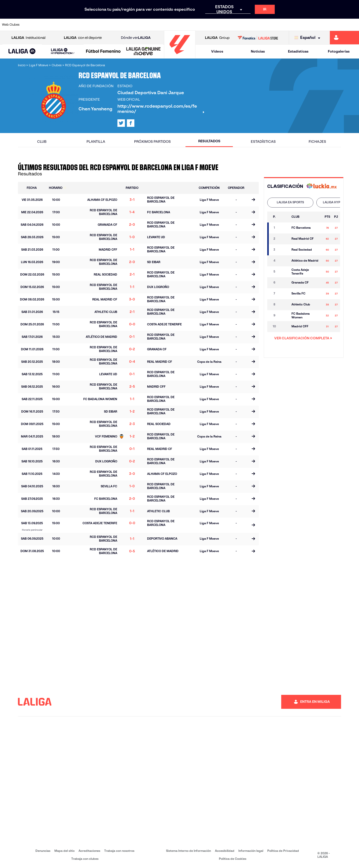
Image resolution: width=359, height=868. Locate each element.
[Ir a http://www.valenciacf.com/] (336, 25)
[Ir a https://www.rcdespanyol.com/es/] (218, 25)
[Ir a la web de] (322, 186)
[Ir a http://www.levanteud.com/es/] (168, 25)
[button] (22, 51)
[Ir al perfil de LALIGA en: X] (121, 123)
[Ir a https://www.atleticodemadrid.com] (49, 25)
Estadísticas (298, 51)
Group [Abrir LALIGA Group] (217, 38)
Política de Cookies (233, 859)
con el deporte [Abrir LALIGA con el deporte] (83, 38)
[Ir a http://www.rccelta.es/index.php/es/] (201, 25)
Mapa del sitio (64, 851)
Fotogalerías (339, 51)
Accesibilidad (225, 851)
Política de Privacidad (283, 851)
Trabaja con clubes (85, 859)
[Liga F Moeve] (103, 52)
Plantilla (96, 142)
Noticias (258, 51)
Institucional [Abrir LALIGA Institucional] (28, 38)
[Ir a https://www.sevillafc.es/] (319, 25)
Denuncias (43, 851)
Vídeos (217, 51)
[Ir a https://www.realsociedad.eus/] (303, 25)
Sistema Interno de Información (188, 851)
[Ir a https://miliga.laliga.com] (344, 38)
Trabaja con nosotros (119, 851)
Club (42, 142)
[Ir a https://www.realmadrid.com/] (269, 25)
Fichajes (317, 142)
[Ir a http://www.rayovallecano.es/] (184, 25)
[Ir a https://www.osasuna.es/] (66, 25)
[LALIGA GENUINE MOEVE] (143, 52)
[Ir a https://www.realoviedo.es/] (286, 25)
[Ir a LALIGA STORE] (258, 38)
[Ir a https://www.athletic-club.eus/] (33, 25)
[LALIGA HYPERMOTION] (63, 51)
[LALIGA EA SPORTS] (22, 52)
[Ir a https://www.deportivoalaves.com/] (83, 25)
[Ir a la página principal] (180, 56)
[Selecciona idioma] (309, 38)
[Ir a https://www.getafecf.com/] (134, 25)
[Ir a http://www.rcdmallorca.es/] (235, 25)
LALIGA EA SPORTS (290, 202)
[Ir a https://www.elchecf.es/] (100, 25)
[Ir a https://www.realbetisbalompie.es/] (252, 25)
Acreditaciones (89, 851)
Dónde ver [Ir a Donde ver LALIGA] (136, 38)
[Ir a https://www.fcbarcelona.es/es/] (117, 25)
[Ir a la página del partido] (253, 200)
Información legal (251, 851)
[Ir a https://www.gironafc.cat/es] (151, 25)
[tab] (290, 203)
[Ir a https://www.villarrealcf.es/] (353, 25)
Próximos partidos (152, 142)
